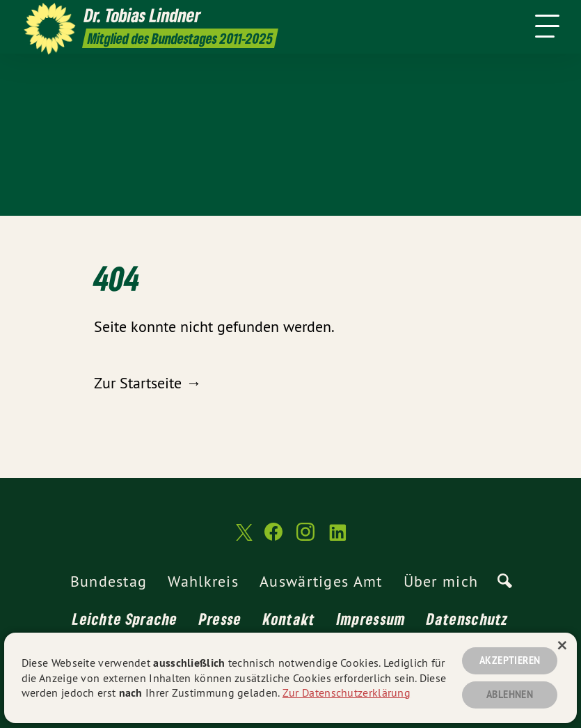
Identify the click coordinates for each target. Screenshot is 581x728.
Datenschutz (467, 619)
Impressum (372, 619)
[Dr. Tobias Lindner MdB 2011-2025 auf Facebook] (273, 538)
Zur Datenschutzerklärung (347, 693)
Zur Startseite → (148, 383)
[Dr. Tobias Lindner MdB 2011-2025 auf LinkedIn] (337, 538)
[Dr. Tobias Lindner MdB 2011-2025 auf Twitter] (243, 538)
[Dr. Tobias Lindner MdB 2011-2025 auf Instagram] (305, 538)
